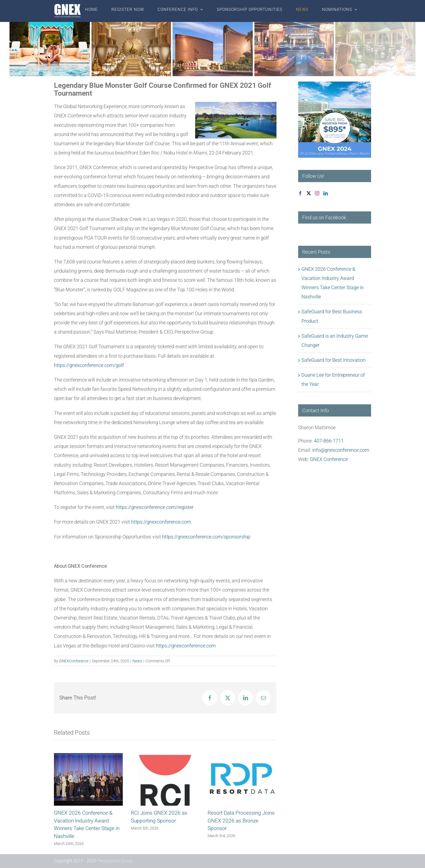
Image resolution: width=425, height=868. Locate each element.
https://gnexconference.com (161, 522)
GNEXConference (74, 661)
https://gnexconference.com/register (155, 507)
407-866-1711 (329, 441)
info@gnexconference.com (341, 450)
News (137, 661)
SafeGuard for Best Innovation (334, 360)
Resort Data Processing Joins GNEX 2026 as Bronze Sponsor (241, 821)
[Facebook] (300, 193)
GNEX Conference (329, 459)
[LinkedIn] (326, 193)
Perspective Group (115, 861)
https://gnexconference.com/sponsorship (206, 537)
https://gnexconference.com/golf (89, 365)
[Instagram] (317, 193)
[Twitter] (309, 193)
